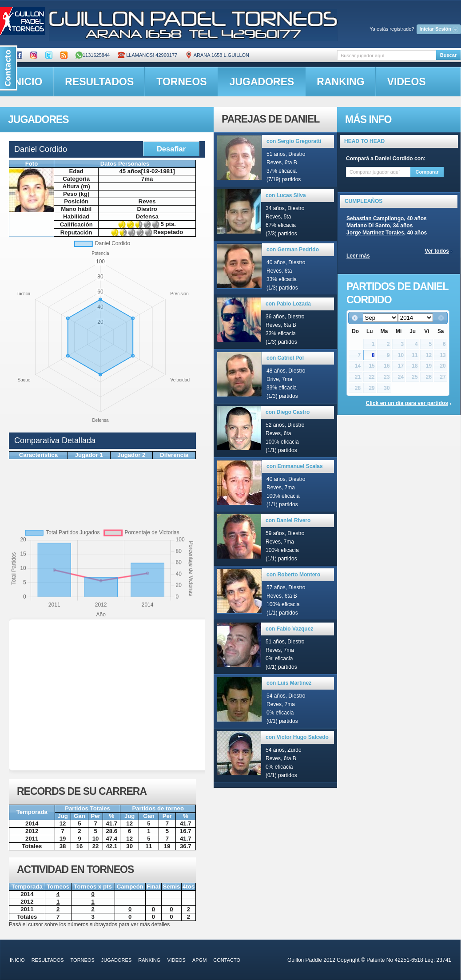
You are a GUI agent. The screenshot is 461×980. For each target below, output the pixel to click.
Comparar (427, 172)
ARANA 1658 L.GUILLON (217, 55)
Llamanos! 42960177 (147, 55)
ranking (340, 82)
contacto (227, 960)
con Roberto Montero (293, 575)
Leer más (358, 256)
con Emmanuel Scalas (295, 466)
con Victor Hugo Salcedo (297, 737)
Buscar (448, 55)
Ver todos (437, 251)
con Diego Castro (288, 412)
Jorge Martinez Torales (375, 233)
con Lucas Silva (286, 195)
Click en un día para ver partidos (407, 403)
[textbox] (387, 55)
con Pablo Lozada (288, 304)
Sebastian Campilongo (375, 218)
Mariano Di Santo (368, 226)
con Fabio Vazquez (289, 629)
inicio (17, 960)
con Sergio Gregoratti (294, 141)
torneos (181, 82)
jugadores (262, 82)
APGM (199, 960)
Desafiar (171, 149)
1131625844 (93, 55)
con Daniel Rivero (288, 520)
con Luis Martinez (289, 683)
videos (407, 82)
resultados (99, 82)
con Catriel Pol (285, 358)
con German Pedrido (293, 250)
